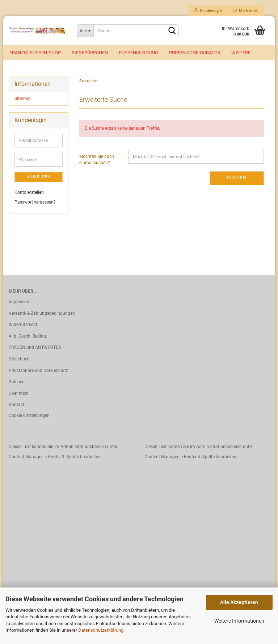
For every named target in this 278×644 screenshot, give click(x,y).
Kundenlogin (208, 11)
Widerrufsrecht (23, 325)
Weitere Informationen (239, 621)
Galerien (17, 382)
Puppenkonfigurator (195, 53)
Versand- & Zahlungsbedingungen (42, 313)
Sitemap (23, 99)
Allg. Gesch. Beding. (28, 336)
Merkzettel (246, 11)
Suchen (237, 178)
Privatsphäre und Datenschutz (38, 371)
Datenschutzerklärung (101, 630)
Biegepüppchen (90, 53)
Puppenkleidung (138, 53)
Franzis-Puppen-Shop (35, 53)
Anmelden (39, 177)
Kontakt (16, 405)
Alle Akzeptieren (239, 602)
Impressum (20, 302)
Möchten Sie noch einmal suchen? (97, 160)
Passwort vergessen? (35, 202)
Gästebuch (19, 359)
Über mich (19, 393)
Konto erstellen (29, 192)
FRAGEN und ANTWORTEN (35, 347)
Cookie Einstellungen (29, 415)
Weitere (241, 53)
